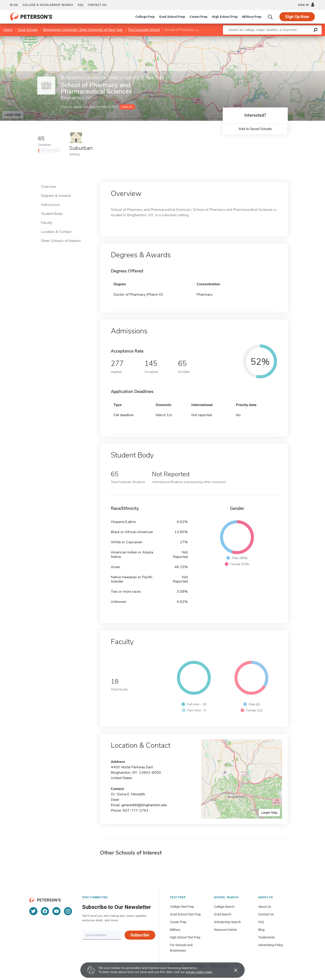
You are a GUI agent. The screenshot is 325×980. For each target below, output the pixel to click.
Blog (14, 5)
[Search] (270, 17)
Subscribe (140, 935)
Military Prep (252, 17)
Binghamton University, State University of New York (83, 30)
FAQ (80, 5)
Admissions (50, 205)
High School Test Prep (185, 937)
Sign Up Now (297, 17)
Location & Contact (56, 232)
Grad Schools (28, 30)
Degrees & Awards (56, 196)
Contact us (97, 5)
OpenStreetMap (294, 38)
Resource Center (225, 930)
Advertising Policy (271, 945)
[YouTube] (56, 911)
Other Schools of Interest (61, 241)
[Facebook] (45, 911)
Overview (48, 187)
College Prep (145, 17)
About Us (265, 907)
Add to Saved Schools (255, 129)
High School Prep (225, 17)
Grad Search (223, 914)
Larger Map (13, 115)
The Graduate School (144, 30)
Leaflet (270, 38)
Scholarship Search (227, 922)
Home (8, 30)
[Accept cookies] (232, 970)
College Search (224, 907)
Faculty (47, 223)
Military (175, 930)
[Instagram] (68, 911)
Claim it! (127, 107)
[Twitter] (33, 911)
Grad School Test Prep (185, 914)
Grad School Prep (172, 17)
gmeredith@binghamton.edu (144, 805)
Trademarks (267, 937)
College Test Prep (182, 907)
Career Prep (198, 17)
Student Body (52, 214)
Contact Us (266, 914)
